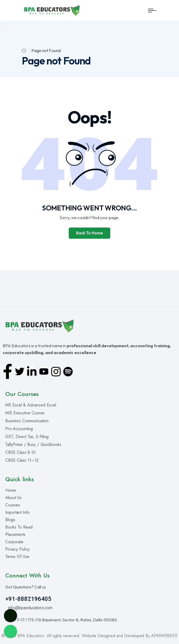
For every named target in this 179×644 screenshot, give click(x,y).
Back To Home (89, 233)
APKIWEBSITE (164, 636)
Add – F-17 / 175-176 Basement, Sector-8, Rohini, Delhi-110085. (62, 620)
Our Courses (22, 394)
